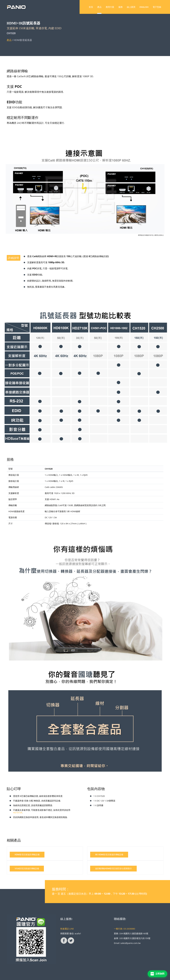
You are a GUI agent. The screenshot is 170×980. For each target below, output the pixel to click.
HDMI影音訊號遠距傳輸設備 (27, 855)
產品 (99, 7)
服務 (120, 7)
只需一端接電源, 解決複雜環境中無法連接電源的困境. (35, 92)
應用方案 (110, 7)
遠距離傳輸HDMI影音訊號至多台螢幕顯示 (113, 869)
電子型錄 (157, 7)
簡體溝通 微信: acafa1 (71, 933)
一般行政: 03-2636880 (125, 929)
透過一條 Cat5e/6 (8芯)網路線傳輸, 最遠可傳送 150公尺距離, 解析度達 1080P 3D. (50, 76)
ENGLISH (144, 7)
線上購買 (131, 7)
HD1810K (18, 812)
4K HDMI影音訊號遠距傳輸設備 (109, 855)
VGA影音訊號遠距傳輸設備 (27, 869)
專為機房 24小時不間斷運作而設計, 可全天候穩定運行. (36, 123)
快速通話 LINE (67, 929)
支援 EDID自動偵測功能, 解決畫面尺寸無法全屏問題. (35, 107)
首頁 (91, 7)
